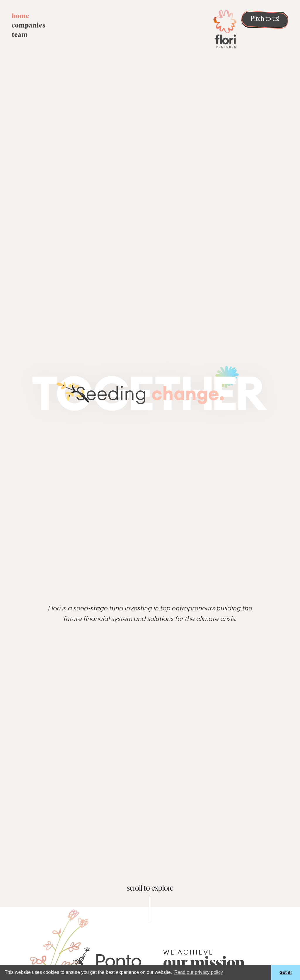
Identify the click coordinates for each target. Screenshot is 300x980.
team (20, 35)
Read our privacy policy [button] (199, 972)
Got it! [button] (286, 972)
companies (29, 26)
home (21, 16)
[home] (225, 28)
